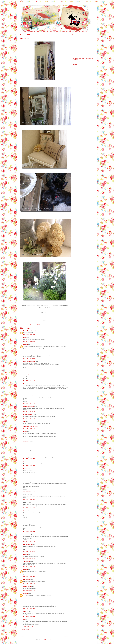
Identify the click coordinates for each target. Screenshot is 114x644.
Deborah (25, 469)
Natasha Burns (27, 603)
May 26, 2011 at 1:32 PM (29, 419)
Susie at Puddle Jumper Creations (31, 426)
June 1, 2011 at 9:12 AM (29, 627)
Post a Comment (26, 630)
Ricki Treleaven (27, 579)
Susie (25, 422)
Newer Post (24, 636)
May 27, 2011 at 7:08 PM (29, 551)
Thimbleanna (27, 561)
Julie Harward (27, 441)
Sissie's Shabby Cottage (29, 361)
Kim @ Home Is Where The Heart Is (32, 331)
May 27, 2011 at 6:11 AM (29, 519)
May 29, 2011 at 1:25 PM (29, 600)
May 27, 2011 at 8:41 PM (29, 567)
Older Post (66, 636)
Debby (25, 338)
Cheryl (25, 431)
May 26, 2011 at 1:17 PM (29, 403)
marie (25, 620)
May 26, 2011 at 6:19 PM (29, 459)
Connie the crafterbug (29, 406)
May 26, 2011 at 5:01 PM (29, 445)
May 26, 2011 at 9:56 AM (29, 342)
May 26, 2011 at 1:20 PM (29, 412)
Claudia (25, 511)
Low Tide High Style (28, 545)
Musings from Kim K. (28, 415)
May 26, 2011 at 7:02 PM (29, 477)
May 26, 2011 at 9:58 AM (29, 350)
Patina (25, 480)
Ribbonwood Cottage (29, 395)
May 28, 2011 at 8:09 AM (29, 583)
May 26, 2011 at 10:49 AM (29, 358)
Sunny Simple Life (28, 448)
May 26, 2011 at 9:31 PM (29, 499)
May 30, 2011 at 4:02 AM (29, 608)
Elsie (25, 384)
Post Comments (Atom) (48, 640)
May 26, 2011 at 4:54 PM (29, 438)
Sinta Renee (26, 353)
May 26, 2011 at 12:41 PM (29, 381)
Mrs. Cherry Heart (28, 374)
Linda (25, 455)
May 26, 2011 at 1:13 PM (29, 392)
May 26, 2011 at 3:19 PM (29, 428)
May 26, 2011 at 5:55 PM (29, 452)
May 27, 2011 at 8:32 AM (29, 532)
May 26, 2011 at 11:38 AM (29, 371)
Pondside (26, 554)
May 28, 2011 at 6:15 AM (29, 576)
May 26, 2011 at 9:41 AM (29, 335)
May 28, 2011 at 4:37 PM (29, 590)
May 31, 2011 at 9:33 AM (29, 617)
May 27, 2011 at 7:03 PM (29, 542)
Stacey (25, 462)
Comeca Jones (27, 586)
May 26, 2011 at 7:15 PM (29, 491)
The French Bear (27, 522)
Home (45, 636)
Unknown (26, 345)
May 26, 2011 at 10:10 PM (29, 508)
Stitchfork (26, 611)
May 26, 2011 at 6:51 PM (29, 466)
